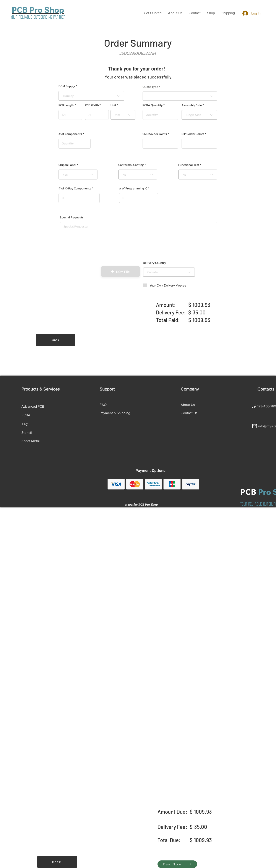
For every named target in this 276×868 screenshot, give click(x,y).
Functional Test (189, 165)
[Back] (56, 340)
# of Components (70, 134)
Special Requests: (72, 218)
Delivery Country (154, 263)
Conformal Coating (131, 165)
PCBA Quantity (153, 105)
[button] (153, 13)
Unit (113, 105)
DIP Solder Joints (193, 134)
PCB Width (92, 105)
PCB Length (66, 105)
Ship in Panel (67, 165)
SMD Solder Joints (155, 134)
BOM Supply (67, 86)
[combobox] (91, 96)
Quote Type (150, 87)
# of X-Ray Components (75, 189)
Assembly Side (192, 105)
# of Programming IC (133, 189)
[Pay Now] (177, 864)
